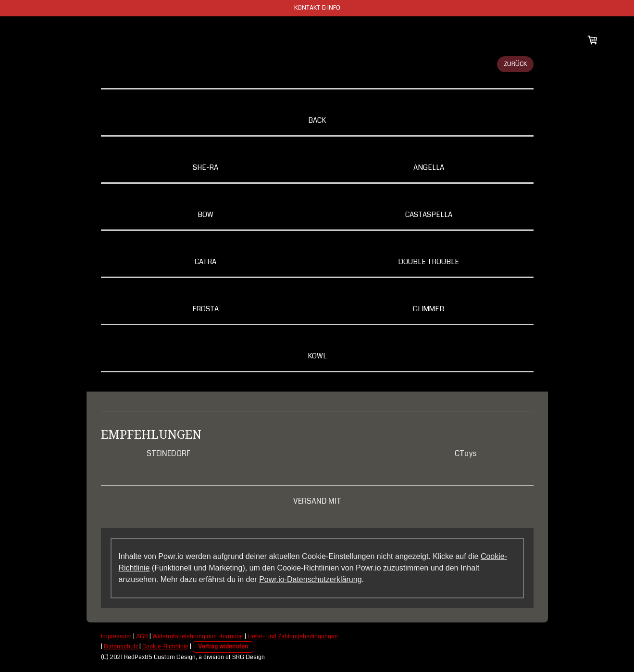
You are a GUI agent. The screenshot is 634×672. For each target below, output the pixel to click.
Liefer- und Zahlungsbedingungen (293, 636)
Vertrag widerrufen (223, 647)
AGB (142, 636)
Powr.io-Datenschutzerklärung (310, 579)
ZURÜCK (515, 64)
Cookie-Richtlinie (165, 647)
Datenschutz (121, 647)
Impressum (116, 636)
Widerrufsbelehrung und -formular (198, 636)
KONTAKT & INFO (317, 8)
